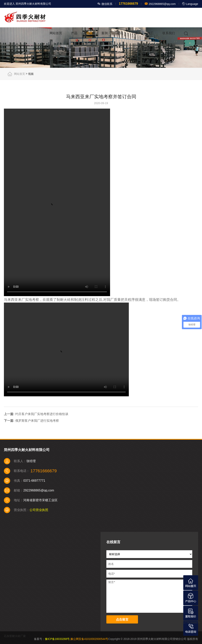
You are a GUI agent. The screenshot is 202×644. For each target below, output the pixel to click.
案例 (105, 33)
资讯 (120, 33)
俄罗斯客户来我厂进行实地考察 (37, 421)
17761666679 (192, 623)
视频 (89, 33)
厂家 (135, 33)
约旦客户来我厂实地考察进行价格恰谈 (42, 414)
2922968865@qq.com (162, 4)
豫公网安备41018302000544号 (89, 639)
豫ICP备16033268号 (57, 639)
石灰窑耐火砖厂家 (15, 636)
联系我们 (169, 33)
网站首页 (56, 33)
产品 (74, 33)
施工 (150, 33)
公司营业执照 (39, 510)
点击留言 (122, 619)
